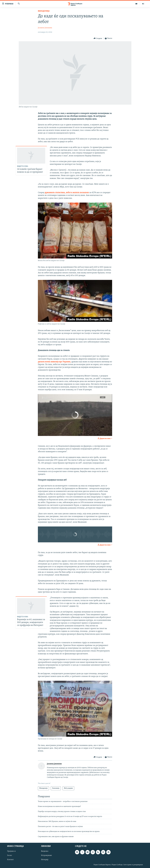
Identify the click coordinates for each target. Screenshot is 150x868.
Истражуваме (46, 855)
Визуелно (45, 851)
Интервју (45, 860)
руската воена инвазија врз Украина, (54, 362)
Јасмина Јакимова (45, 28)
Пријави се (11, 851)
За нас (10, 855)
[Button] (98, 38)
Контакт (10, 860)
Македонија (44, 11)
